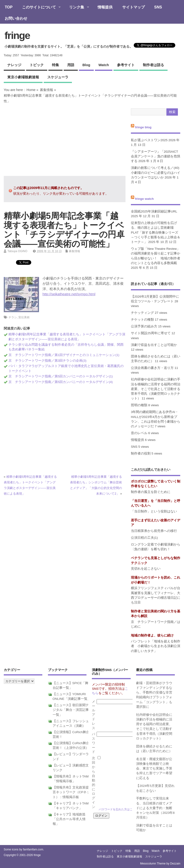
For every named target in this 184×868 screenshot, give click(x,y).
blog (86, 65)
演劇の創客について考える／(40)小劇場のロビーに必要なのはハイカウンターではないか (156, 173)
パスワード (94, 743)
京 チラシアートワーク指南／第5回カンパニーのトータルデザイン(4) (61, 382)
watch (104, 65)
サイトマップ (133, 7)
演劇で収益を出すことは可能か (154, 345)
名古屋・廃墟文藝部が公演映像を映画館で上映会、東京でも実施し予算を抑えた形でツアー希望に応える (154, 769)
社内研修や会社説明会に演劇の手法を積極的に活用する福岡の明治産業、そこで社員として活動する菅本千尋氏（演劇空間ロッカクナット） (156, 389)
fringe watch (145, 199)
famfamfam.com (33, 849)
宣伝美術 (24, 317)
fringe (17, 35)
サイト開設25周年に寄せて (151, 333)
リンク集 (77, 8)
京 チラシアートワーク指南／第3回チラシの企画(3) (47, 361)
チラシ (13, 317)
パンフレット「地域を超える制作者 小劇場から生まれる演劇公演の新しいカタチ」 (156, 646)
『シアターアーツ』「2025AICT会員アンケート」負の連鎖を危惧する (156, 156)
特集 (55, 65)
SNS (158, 7)
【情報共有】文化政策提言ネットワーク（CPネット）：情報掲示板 (71, 792)
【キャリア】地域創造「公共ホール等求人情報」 (69, 819)
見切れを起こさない (146, 569)
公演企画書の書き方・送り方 (152, 368)
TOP (9, 7)
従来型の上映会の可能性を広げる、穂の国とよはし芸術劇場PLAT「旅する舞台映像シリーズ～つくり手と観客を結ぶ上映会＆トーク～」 (156, 232)
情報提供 (105, 7)
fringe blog (143, 127)
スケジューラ (58, 77)
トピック (37, 65)
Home (31, 90)
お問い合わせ (16, 18)
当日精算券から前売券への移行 (154, 531)
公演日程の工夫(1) (144, 538)
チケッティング (142, 313)
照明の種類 (139, 405)
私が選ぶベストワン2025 (149, 140)
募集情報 (47, 90)
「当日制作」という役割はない (154, 511)
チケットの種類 (142, 320)
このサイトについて (39, 8)
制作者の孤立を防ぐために (151, 492)
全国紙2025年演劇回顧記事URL (154, 211)
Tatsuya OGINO (18, 251)
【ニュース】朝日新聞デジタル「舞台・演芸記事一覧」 (71, 710)
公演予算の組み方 (144, 326)
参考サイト (126, 65)
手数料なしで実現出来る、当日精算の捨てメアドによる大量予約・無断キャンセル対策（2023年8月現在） (155, 808)
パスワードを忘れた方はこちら (118, 809)
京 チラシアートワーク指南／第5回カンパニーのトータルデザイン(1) (61, 376)
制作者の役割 (141, 453)
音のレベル (139, 433)
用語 (71, 65)
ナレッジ (14, 65)
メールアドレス (94, 715)
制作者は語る (153, 65)
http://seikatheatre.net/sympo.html (69, 294)
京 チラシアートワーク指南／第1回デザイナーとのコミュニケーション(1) (64, 355)
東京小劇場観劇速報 (23, 77)
